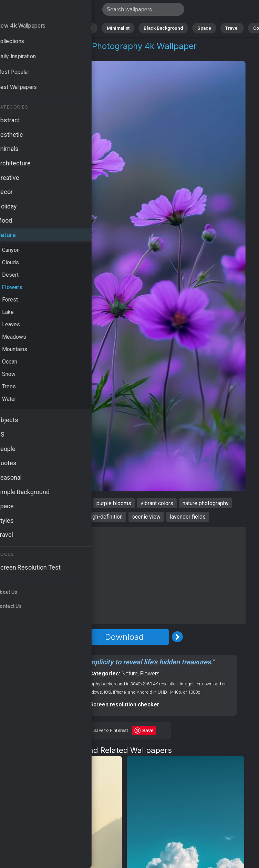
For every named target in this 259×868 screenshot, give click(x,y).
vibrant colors (157, 503)
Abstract (59, 27)
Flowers (54, 54)
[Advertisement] (124, 575)
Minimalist (119, 27)
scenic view (146, 517)
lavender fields (188, 517)
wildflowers (31, 503)
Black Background (160, 27)
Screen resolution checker (125, 704)
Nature (30, 27)
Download (124, 637)
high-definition (105, 517)
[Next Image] (177, 637)
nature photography (206, 503)
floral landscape (60, 517)
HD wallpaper (71, 503)
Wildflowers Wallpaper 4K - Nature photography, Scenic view (41, 11)
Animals (88, 27)
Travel (223, 27)
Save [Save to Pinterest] (148, 731)
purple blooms (114, 503)
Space (198, 27)
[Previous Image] (71, 637)
